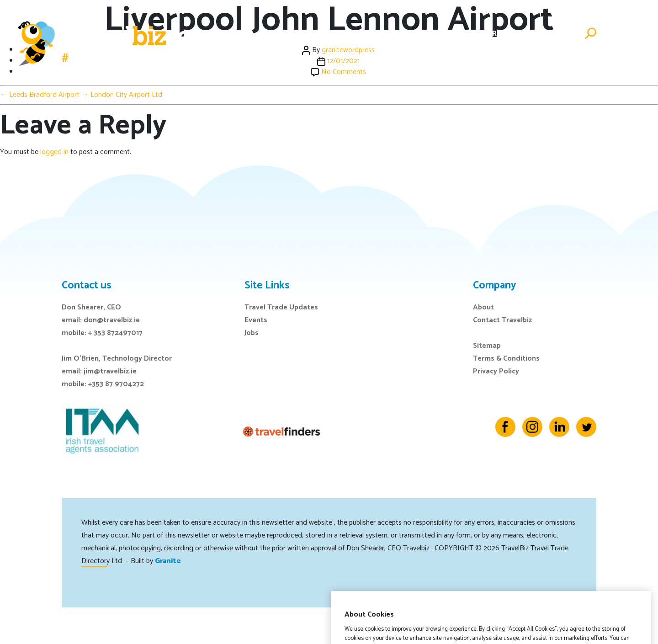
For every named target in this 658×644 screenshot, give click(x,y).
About (483, 307)
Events (399, 34)
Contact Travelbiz (502, 320)
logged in (54, 152)
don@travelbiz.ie (112, 320)
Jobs (465, 34)
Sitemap (487, 346)
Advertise (554, 34)
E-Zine (435, 34)
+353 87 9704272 (116, 384)
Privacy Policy (496, 371)
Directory (504, 34)
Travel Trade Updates (281, 307)
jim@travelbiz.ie (110, 371)
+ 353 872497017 (115, 333)
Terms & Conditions (506, 359)
